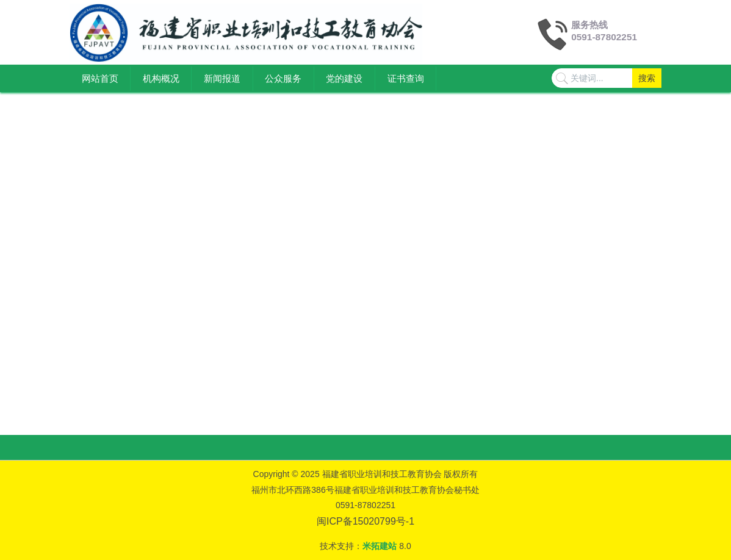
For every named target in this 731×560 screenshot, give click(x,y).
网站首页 (100, 78)
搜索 (647, 78)
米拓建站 (381, 546)
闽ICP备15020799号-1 (365, 521)
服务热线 (589, 25)
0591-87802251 (604, 37)
